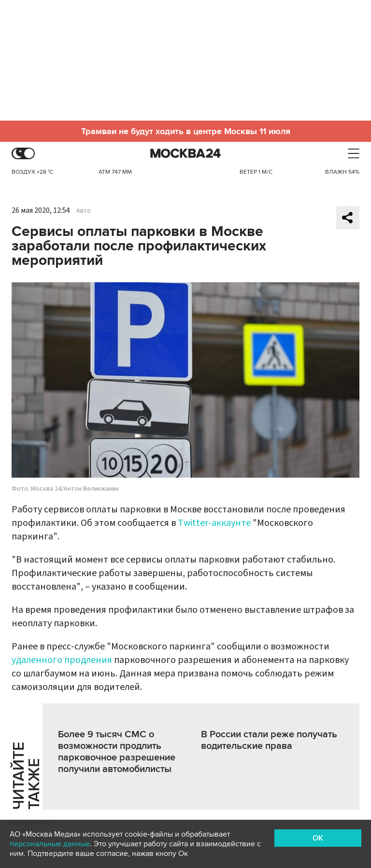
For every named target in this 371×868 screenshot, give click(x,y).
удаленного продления (62, 660)
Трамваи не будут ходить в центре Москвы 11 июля (186, 131)
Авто (84, 211)
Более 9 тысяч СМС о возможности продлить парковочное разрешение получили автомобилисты (117, 752)
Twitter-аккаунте (214, 523)
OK (318, 838)
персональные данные (50, 844)
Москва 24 (185, 154)
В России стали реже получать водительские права (269, 740)
